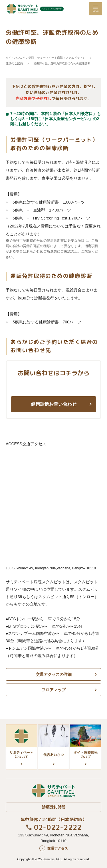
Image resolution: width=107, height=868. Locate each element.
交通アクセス (58, 848)
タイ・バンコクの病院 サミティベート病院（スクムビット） (46, 58)
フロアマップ (54, 690)
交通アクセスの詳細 (54, 674)
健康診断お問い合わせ (54, 404)
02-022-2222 (58, 827)
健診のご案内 (14, 63)
